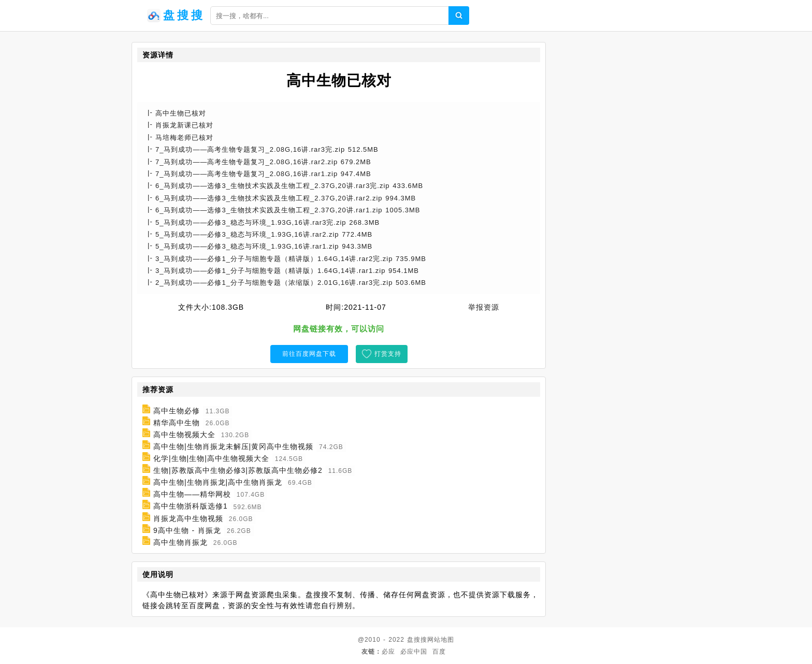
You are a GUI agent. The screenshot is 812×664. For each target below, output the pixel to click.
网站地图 (441, 640)
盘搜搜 (417, 640)
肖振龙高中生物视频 (188, 518)
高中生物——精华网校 (192, 494)
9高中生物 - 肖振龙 (187, 530)
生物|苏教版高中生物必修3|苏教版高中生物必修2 (238, 470)
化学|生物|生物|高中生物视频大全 (211, 458)
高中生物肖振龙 (180, 542)
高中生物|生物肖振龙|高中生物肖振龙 (218, 482)
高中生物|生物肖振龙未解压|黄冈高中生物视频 (233, 446)
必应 (388, 652)
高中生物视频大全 (184, 435)
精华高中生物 (177, 423)
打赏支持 (388, 354)
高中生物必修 (177, 411)
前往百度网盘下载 (309, 354)
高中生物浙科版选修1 (191, 507)
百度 (439, 652)
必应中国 (414, 652)
